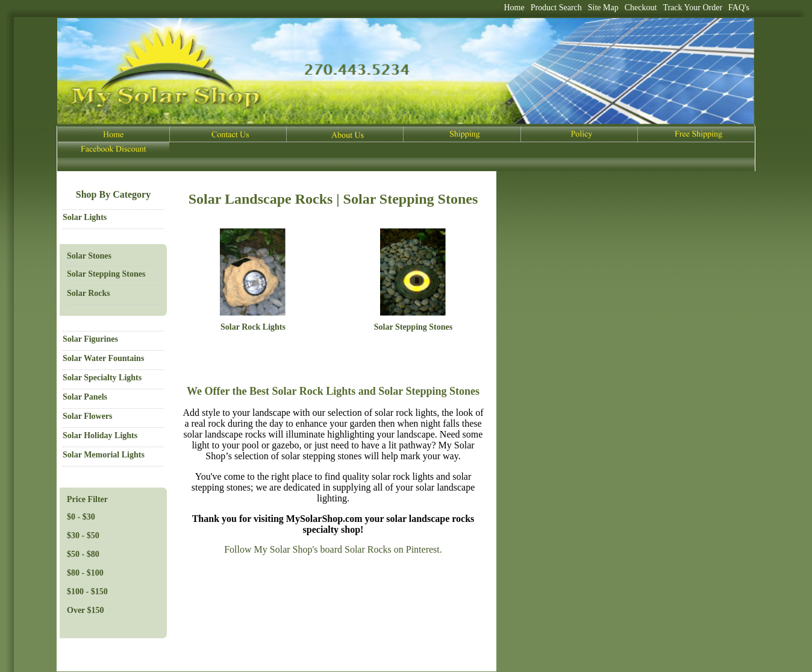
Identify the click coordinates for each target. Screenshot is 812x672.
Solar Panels (85, 397)
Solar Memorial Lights (104, 455)
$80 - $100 (85, 573)
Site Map (603, 8)
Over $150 (86, 610)
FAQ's (739, 8)
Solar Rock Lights (253, 327)
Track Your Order (692, 8)
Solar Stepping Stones (106, 274)
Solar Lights (85, 217)
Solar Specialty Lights (102, 378)
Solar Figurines (90, 339)
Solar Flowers (88, 416)
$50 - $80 (83, 554)
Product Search (556, 8)
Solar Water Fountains (103, 358)
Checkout (641, 8)
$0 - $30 (81, 517)
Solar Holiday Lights (100, 435)
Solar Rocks (89, 293)
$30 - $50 (83, 535)
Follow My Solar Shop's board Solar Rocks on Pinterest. (333, 549)
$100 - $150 (87, 592)
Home (514, 8)
